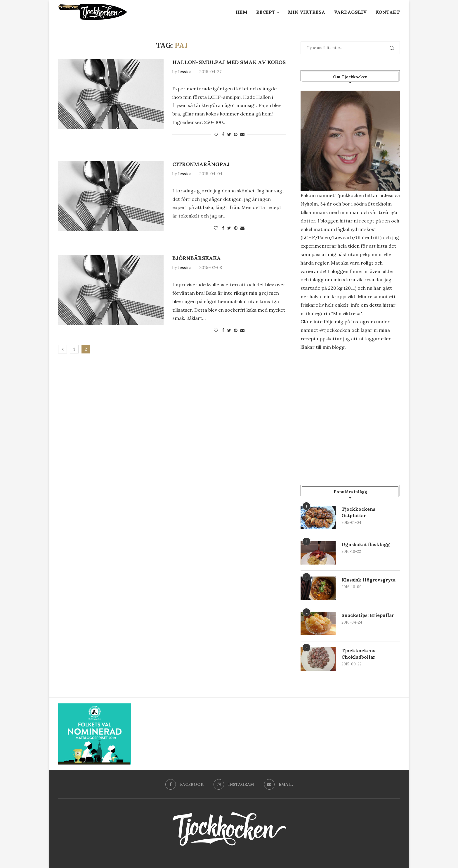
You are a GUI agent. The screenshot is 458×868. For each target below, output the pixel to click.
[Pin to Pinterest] (236, 134)
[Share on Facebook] (223, 134)
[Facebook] (184, 784)
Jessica (185, 72)
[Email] (279, 784)
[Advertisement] (350, 405)
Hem (242, 12)
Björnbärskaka (197, 258)
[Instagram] (234, 784)
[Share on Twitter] (229, 134)
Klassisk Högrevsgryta (368, 580)
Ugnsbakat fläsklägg (366, 544)
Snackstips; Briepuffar (368, 615)
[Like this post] (216, 134)
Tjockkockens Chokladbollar (358, 654)
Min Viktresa (307, 12)
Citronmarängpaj (201, 164)
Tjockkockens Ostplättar (358, 512)
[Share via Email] (242, 134)
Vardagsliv (350, 12)
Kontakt (388, 12)
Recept (266, 12)
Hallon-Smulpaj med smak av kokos (229, 62)
